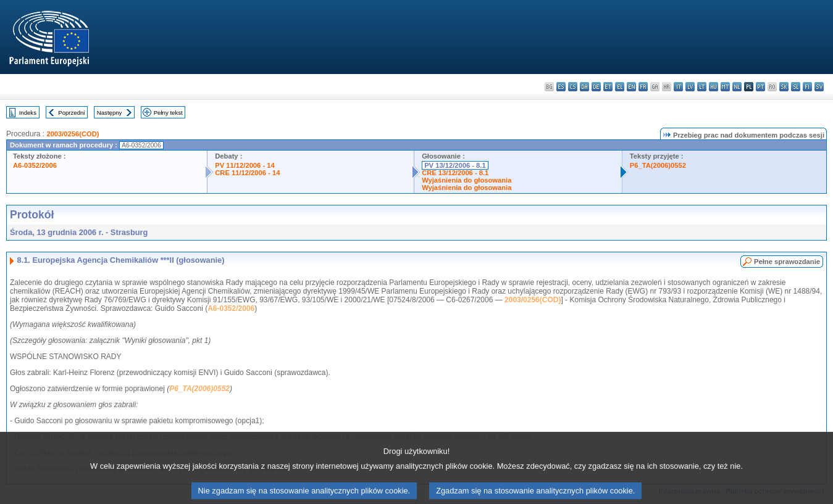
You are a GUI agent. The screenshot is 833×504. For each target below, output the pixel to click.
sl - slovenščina (796, 87)
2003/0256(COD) (73, 134)
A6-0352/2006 (35, 165)
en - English (631, 87)
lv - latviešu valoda (690, 87)
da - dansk (584, 87)
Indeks (28, 113)
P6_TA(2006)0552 (658, 165)
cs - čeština (573, 87)
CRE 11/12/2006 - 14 (247, 173)
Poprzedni (71, 113)
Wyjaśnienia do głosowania (467, 180)
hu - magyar (714, 87)
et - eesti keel (608, 87)
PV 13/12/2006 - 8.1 (455, 165)
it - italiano (678, 87)
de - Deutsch (596, 87)
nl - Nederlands (737, 87)
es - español (561, 87)
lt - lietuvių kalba (702, 87)
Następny (110, 113)
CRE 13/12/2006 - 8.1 (455, 173)
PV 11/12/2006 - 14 (245, 165)
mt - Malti (725, 87)
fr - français (643, 87)
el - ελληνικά (620, 87)
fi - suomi (807, 87)
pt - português (760, 87)
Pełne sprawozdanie (787, 262)
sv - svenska (819, 87)
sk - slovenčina (784, 87)
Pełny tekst (168, 113)
